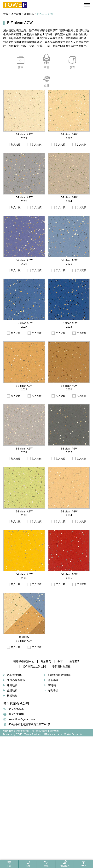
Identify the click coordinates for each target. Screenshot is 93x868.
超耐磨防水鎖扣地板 (59, 675)
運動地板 (12, 685)
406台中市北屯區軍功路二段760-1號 (29, 724)
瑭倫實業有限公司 (16, 703)
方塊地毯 (53, 691)
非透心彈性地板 (16, 680)
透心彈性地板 (15, 675)
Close (3, 738)
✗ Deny (4, 750)
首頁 (6, 14)
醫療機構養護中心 (24, 661)
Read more (7, 777)
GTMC (19, 734)
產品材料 (16, 14)
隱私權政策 (42, 731)
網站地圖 (54, 731)
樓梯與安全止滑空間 (34, 666)
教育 (60, 661)
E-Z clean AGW (45, 14)
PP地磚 (52, 685)
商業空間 (46, 661)
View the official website (29, 777)
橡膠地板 (29, 14)
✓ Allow (5, 746)
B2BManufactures (53, 734)
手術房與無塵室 (61, 666)
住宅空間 (74, 661)
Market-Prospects (73, 734)
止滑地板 (12, 691)
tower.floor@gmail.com (22, 719)
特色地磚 (53, 680)
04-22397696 (16, 709)
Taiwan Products (33, 734)
